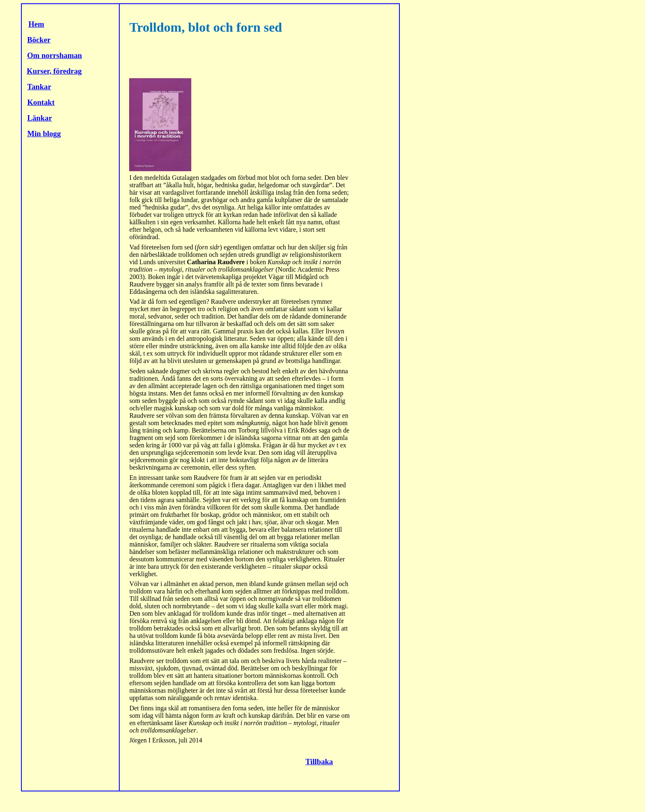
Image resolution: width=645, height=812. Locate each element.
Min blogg (44, 134)
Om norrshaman (55, 55)
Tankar (39, 87)
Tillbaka (319, 762)
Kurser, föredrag (54, 71)
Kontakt (41, 102)
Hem (36, 24)
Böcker (39, 40)
